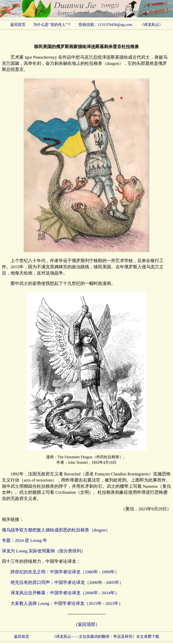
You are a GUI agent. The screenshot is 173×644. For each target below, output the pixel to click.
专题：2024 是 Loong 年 (24, 540)
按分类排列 (70, 551)
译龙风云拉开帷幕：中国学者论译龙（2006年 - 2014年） (65, 593)
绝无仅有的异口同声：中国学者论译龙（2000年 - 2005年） (67, 582)
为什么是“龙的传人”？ (52, 25)
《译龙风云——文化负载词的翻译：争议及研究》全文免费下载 (106, 637)
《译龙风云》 (151, 25)
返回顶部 (86, 624)
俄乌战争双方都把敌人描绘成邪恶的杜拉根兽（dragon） (56, 530)
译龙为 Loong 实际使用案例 (28, 551)
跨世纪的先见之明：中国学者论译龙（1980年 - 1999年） (65, 572)
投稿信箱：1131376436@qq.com (105, 25)
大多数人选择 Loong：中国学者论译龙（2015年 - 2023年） (67, 603)
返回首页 (18, 25)
